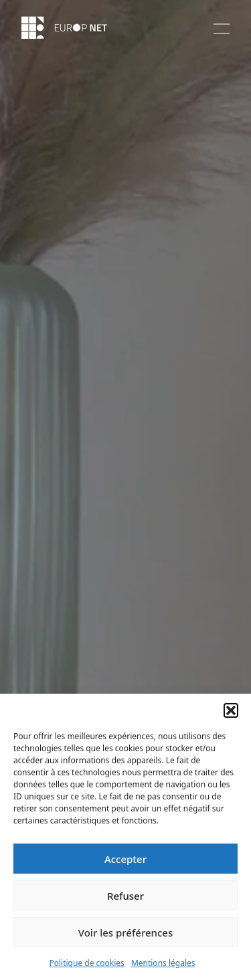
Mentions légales (163, 963)
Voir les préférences (125, 933)
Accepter (125, 859)
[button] (231, 710)
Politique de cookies (86, 963)
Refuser (125, 896)
